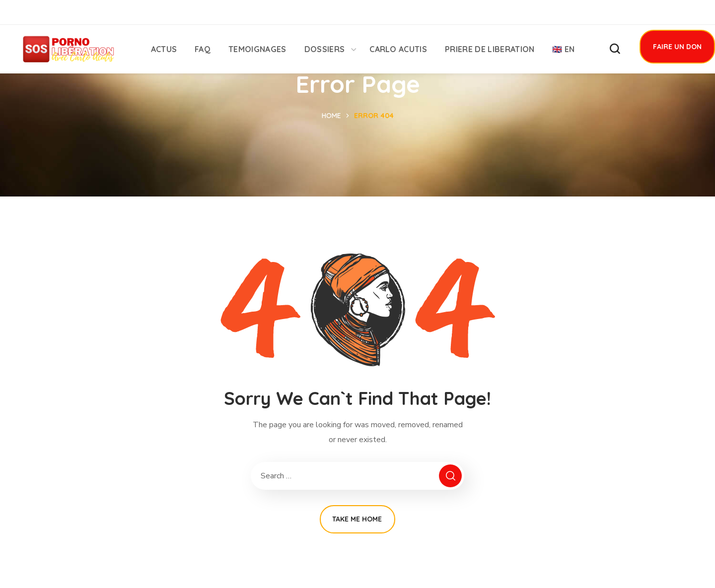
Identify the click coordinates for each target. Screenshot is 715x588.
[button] (615, 49)
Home (331, 116)
